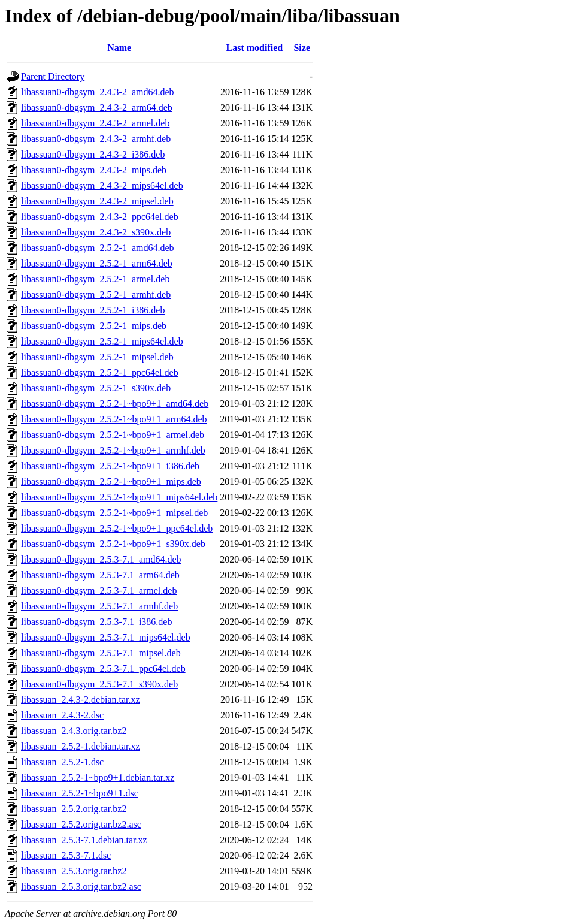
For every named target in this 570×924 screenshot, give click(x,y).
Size (302, 48)
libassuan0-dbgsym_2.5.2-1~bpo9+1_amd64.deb (115, 404)
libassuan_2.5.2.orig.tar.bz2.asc (81, 824)
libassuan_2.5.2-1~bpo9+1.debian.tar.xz (98, 777)
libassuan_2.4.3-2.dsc (62, 715)
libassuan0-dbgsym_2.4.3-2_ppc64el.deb (100, 217)
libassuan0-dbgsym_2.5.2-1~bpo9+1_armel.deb (113, 435)
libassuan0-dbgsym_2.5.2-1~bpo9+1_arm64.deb (114, 419)
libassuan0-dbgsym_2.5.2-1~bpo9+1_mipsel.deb (114, 513)
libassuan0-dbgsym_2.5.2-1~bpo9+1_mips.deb (111, 481)
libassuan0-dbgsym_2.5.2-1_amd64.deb (98, 248)
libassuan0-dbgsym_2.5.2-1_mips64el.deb (102, 341)
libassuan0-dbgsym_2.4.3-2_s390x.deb (96, 232)
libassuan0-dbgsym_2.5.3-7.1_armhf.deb (99, 606)
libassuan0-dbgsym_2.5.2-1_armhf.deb (96, 295)
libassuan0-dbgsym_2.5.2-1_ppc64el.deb (100, 372)
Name (119, 48)
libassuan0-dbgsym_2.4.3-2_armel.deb (95, 123)
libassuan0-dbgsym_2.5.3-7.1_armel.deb (99, 591)
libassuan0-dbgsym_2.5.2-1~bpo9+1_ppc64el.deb (117, 528)
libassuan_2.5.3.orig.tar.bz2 (74, 871)
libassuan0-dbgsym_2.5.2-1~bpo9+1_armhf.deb (113, 450)
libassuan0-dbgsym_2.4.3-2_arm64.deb (97, 108)
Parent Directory (53, 76)
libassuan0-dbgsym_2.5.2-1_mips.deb (94, 326)
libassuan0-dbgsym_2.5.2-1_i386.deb (93, 310)
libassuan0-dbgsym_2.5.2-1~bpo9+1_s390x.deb (113, 544)
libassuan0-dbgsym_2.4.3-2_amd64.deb (98, 92)
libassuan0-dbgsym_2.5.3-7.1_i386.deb (96, 622)
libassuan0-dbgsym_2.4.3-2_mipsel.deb (97, 201)
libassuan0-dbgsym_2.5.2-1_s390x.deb (96, 388)
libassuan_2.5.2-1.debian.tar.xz (81, 746)
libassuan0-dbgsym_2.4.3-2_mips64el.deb (102, 185)
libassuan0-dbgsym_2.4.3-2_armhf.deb (96, 139)
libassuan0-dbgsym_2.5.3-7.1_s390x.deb (99, 684)
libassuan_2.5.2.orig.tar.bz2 (74, 809)
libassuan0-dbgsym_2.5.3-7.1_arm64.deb (100, 575)
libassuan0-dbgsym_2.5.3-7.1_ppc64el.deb (103, 668)
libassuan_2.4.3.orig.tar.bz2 (74, 731)
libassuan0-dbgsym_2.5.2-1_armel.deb (95, 279)
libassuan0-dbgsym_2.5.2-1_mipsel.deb (97, 357)
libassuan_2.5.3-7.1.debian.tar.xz (84, 840)
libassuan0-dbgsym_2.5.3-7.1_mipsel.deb (101, 653)
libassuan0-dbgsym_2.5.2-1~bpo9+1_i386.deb (110, 466)
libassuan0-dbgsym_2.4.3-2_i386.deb (93, 154)
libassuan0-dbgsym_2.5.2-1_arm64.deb (97, 263)
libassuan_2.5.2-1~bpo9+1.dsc (80, 793)
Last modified (255, 48)
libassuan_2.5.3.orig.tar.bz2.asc (81, 887)
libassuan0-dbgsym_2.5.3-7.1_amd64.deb (101, 559)
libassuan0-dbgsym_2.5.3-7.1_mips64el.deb (106, 637)
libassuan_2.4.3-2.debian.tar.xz (81, 700)
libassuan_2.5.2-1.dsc (62, 762)
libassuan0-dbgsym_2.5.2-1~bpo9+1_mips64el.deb (119, 497)
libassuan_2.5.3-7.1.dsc (66, 855)
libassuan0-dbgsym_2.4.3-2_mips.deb (94, 170)
